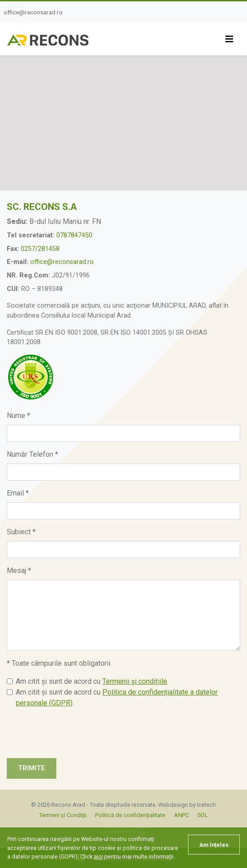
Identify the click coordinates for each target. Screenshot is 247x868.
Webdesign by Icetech (187, 805)
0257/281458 (40, 249)
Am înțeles (214, 845)
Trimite (32, 768)
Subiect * (21, 532)
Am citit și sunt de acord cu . (92, 681)
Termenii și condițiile (135, 681)
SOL (203, 815)
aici (98, 857)
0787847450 (74, 235)
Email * (18, 493)
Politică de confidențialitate (130, 815)
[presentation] (75, 733)
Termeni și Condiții (63, 815)
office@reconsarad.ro (33, 12)
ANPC (181, 815)
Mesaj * (19, 570)
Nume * (18, 416)
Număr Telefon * (32, 454)
